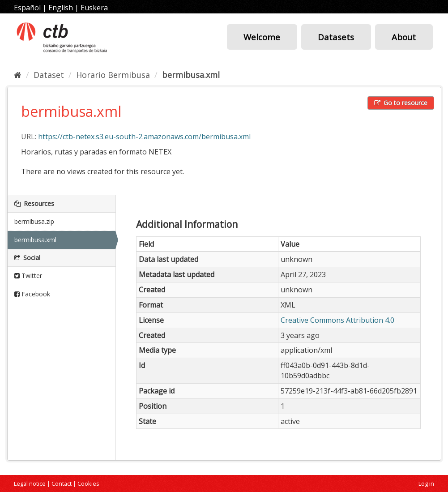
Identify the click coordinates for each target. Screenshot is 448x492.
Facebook (32, 294)
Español (27, 8)
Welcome (262, 37)
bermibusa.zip (34, 221)
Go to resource (401, 103)
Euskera (94, 8)
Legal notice (30, 483)
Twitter (28, 276)
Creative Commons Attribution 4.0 (337, 320)
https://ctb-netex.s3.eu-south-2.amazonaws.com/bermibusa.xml (144, 137)
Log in (426, 483)
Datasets (336, 37)
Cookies (88, 483)
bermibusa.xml (191, 75)
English (61, 8)
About (404, 37)
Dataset (49, 75)
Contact (62, 483)
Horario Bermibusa (113, 75)
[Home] (18, 75)
